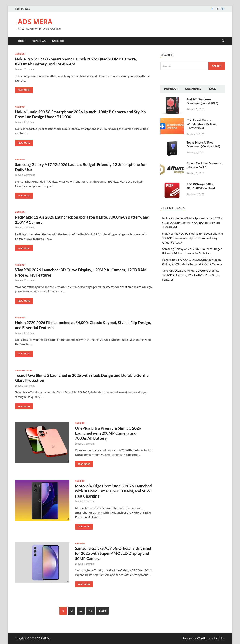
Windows (39, 41)
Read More (23, 89)
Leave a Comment (25, 69)
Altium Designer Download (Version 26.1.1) (204, 165)
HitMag (220, 638)
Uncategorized (24, 370)
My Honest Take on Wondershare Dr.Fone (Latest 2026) (202, 124)
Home (22, 41)
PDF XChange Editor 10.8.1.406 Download (201, 186)
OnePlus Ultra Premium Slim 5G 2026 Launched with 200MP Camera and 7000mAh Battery (108, 433)
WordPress (204, 638)
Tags (212, 89)
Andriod (58, 41)
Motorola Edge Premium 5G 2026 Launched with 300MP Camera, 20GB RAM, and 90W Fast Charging (113, 491)
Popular (171, 89)
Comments (193, 89)
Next (102, 611)
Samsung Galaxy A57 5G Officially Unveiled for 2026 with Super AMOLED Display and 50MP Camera (113, 553)
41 (90, 611)
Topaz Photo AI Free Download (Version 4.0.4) (203, 144)
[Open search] (223, 41)
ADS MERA (35, 22)
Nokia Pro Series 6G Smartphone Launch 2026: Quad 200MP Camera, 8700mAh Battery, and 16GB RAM (192, 223)
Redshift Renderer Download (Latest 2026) (202, 101)
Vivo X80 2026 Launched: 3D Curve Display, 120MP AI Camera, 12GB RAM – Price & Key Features (191, 275)
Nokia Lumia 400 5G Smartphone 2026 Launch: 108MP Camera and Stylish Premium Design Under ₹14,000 (193, 238)
